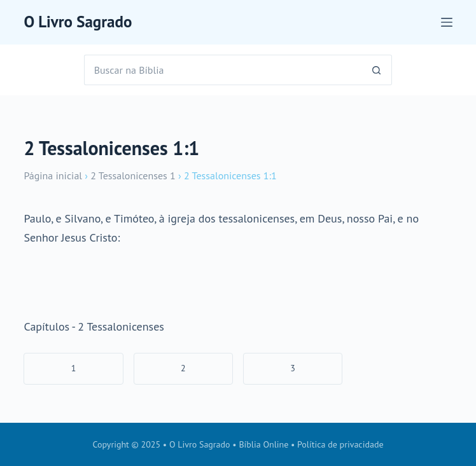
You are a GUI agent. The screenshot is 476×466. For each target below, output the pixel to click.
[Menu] (447, 22)
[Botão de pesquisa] (377, 70)
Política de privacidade (340, 444)
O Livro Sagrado (78, 22)
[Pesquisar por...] (223, 70)
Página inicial (53, 175)
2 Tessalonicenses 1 (133, 175)
